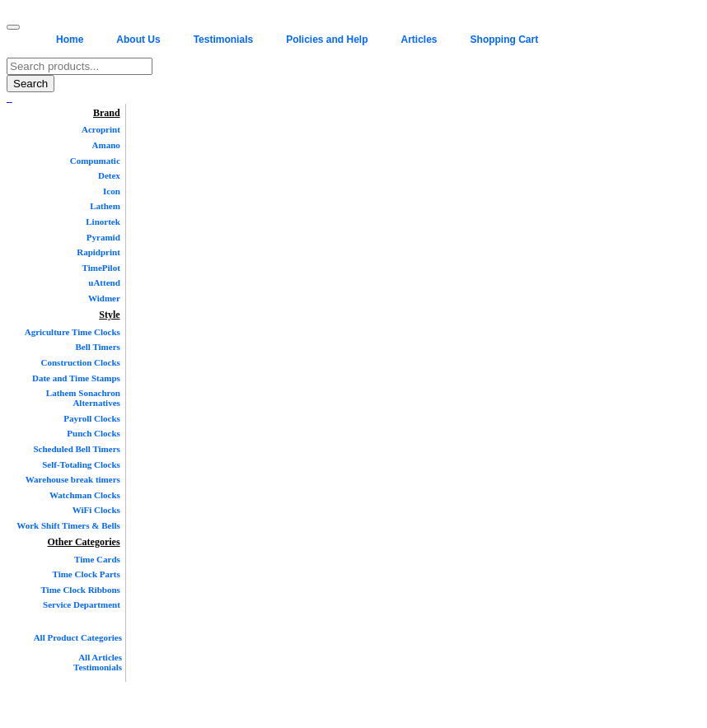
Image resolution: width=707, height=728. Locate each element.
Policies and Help (327, 40)
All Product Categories (78, 637)
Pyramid (103, 237)
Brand (107, 113)
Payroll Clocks (92, 418)
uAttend (104, 282)
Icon (112, 191)
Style (109, 315)
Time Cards (97, 559)
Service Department (82, 604)
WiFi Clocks (96, 510)
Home (70, 40)
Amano (106, 145)
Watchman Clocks (85, 495)
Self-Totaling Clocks (81, 464)
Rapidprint (98, 252)
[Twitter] (10, 98)
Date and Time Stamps (76, 378)
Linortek (103, 222)
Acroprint (101, 129)
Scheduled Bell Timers (76, 449)
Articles (419, 40)
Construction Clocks (81, 362)
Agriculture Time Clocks (73, 332)
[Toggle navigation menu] (13, 27)
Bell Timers (98, 347)
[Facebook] (8, 98)
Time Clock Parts (87, 574)
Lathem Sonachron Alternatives (83, 398)
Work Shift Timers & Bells (68, 525)
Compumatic (95, 161)
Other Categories (84, 542)
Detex (109, 175)
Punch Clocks (94, 433)
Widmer (104, 298)
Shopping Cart (505, 40)
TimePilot (101, 268)
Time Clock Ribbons (80, 590)
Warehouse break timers (73, 479)
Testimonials (223, 40)
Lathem (105, 206)
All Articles (100, 657)
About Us (138, 40)
